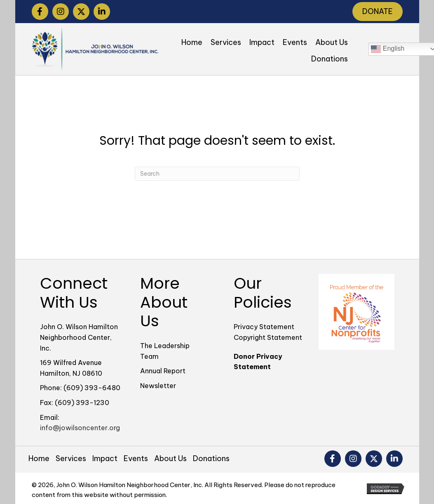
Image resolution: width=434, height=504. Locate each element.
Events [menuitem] (136, 458)
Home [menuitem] (39, 458)
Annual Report (163, 371)
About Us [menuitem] (170, 458)
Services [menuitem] (71, 458)
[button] (40, 12)
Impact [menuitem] (105, 458)
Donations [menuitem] (211, 458)
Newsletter (158, 386)
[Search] (217, 174)
